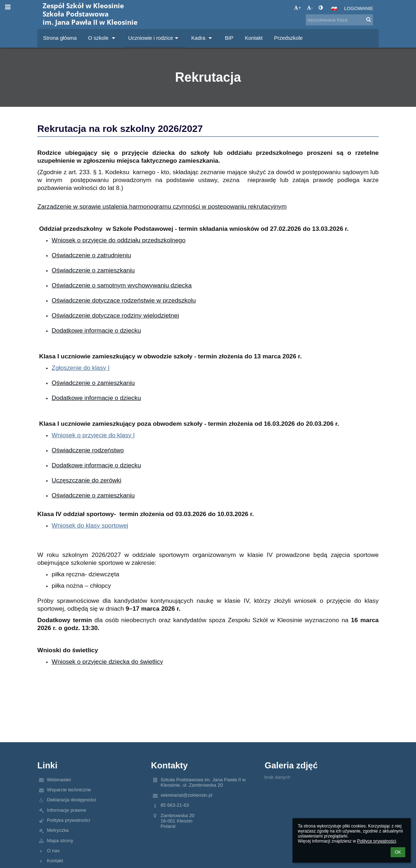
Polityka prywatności (69, 820)
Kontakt (55, 861)
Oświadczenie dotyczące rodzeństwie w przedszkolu (124, 300)
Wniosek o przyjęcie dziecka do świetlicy (107, 662)
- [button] (310, 8)
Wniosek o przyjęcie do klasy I (93, 435)
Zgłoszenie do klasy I (81, 368)
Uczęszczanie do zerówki (86, 480)
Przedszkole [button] (289, 38)
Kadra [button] (202, 38)
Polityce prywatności (376, 841)
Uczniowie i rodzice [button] (154, 38)
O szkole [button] (102, 38)
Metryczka (58, 830)
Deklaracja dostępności (72, 800)
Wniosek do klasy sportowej (90, 525)
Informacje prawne (67, 810)
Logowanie (359, 8)
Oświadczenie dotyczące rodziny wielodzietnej (115, 315)
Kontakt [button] (254, 38)
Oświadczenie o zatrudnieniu (91, 255)
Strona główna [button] (60, 38)
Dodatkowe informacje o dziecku (96, 330)
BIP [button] (229, 38)
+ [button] (298, 8)
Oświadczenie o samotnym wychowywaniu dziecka (122, 285)
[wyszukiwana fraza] (339, 20)
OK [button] (398, 852)
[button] (334, 9)
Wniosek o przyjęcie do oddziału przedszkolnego (118, 240)
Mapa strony (60, 841)
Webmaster (59, 780)
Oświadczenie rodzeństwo (88, 450)
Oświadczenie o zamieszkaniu (93, 270)
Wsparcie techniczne (69, 790)
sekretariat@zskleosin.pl (186, 795)
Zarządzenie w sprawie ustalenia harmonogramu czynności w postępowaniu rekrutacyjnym (162, 206)
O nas (53, 851)
